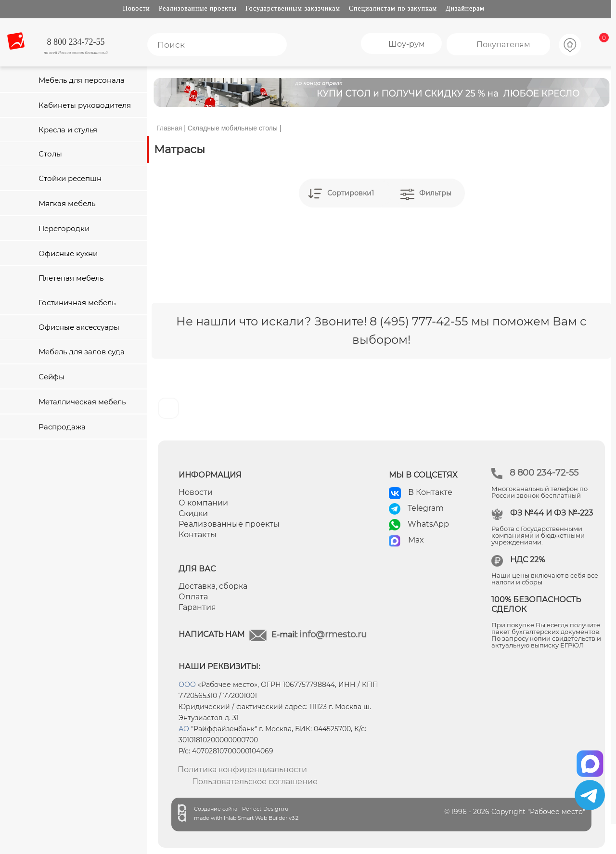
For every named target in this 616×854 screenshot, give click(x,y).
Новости (136, 8)
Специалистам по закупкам (393, 8)
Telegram (426, 508)
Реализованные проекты (198, 8)
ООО (187, 685)
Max (416, 540)
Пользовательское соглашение (255, 782)
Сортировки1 (351, 193)
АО (184, 729)
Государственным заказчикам (293, 8)
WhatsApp (428, 524)
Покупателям (503, 45)
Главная (169, 128)
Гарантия (197, 607)
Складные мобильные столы (233, 128)
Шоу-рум (407, 44)
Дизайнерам (465, 8)
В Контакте (430, 492)
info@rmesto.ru (333, 634)
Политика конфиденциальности (242, 770)
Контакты (198, 535)
